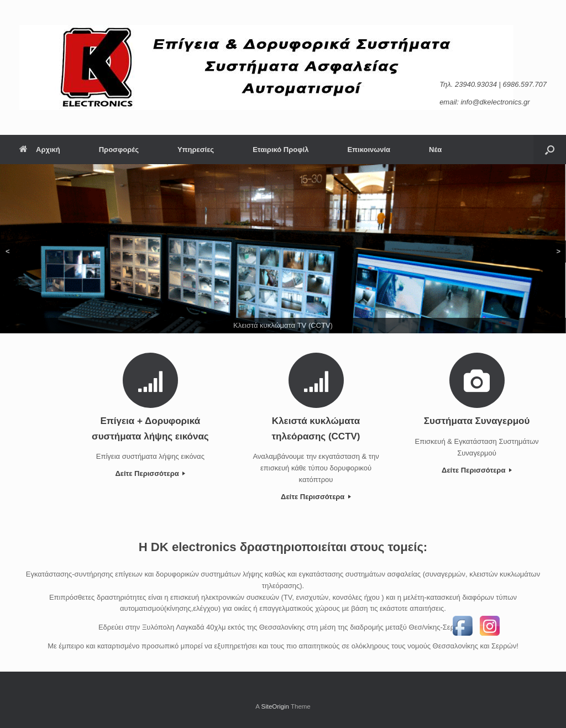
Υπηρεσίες (196, 150)
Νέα (435, 150)
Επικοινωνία (369, 150)
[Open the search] (550, 150)
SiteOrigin (275, 706)
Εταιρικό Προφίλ (281, 150)
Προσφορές (119, 150)
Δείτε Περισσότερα (150, 473)
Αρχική (40, 150)
